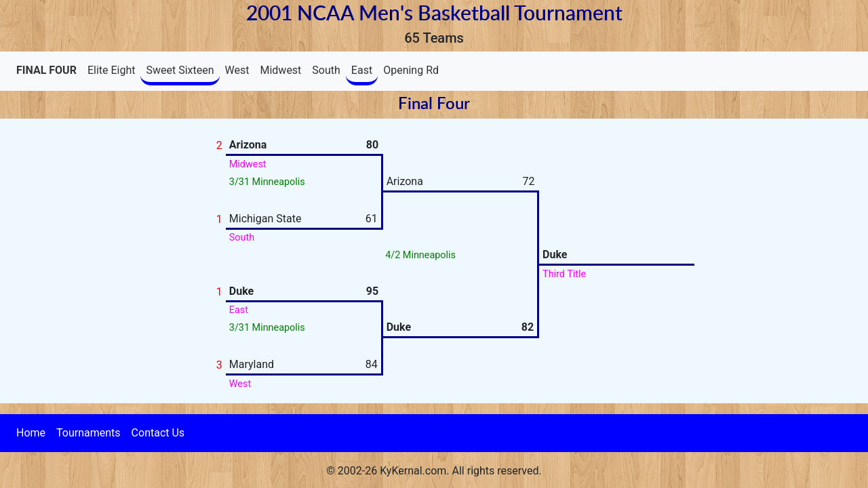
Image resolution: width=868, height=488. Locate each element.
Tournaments (88, 433)
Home (31, 433)
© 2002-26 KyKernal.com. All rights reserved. (434, 471)
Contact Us (158, 433)
